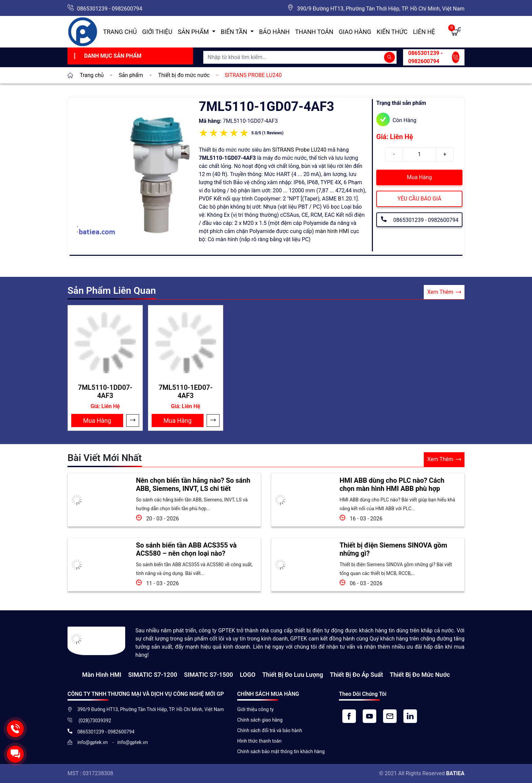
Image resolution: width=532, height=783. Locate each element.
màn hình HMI (332, 231)
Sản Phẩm (194, 32)
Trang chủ (120, 32)
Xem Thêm (444, 292)
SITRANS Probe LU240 (299, 150)
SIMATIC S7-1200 (153, 675)
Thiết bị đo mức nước (420, 675)
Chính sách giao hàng (260, 720)
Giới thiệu (157, 32)
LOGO (248, 675)
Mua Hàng (419, 177)
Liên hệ (424, 32)
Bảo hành (274, 32)
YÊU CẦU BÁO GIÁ (419, 199)
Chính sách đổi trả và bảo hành (270, 730)
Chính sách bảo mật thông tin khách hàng (281, 751)
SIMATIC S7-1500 (208, 675)
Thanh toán (314, 32)
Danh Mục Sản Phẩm (107, 56)
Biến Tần (235, 32)
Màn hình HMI (102, 675)
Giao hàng (355, 32)
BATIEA (455, 773)
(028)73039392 (94, 721)
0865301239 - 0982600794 (110, 9)
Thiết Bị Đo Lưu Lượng (293, 675)
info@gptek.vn (93, 742)
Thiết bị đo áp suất (356, 675)
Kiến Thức (392, 32)
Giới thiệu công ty (255, 709)
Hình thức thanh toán (259, 741)
